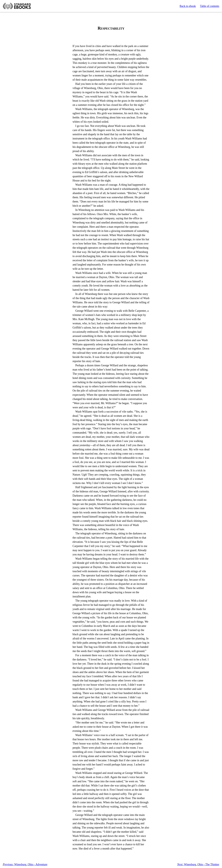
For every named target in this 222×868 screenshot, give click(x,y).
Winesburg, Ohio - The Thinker (198, 864)
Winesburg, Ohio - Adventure (25, 864)
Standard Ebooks (17, 6)
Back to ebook (188, 6)
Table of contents (210, 6)
